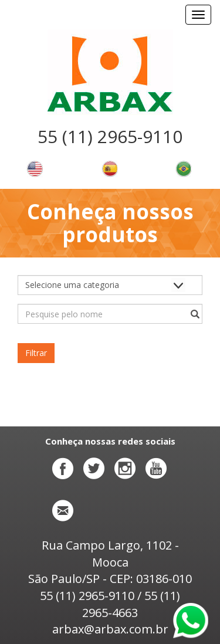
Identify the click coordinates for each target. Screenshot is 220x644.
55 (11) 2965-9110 (110, 136)
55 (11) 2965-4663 (131, 604)
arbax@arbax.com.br (110, 629)
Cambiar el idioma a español (109, 169)
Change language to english (35, 169)
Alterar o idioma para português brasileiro (183, 169)
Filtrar (36, 353)
